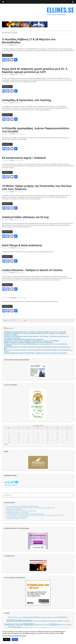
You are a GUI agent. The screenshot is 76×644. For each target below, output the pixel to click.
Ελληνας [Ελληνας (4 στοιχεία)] (64, 625)
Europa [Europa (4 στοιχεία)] (54, 617)
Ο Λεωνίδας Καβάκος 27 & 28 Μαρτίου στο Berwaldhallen (29, 41)
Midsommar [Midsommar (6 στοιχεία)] (46, 621)
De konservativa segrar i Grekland (24, 158)
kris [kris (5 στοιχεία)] (36, 621)
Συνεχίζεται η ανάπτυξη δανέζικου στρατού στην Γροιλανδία (24, 339)
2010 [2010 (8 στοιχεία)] (10, 617)
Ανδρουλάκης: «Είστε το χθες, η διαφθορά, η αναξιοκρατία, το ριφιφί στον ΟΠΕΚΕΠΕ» (32, 341)
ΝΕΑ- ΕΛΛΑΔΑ (9, 328)
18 (24, 320)
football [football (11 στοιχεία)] (62, 617)
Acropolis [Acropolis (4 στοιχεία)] (18, 617)
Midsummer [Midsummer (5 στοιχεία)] (53, 621)
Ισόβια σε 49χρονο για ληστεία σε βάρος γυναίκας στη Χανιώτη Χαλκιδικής (28, 342)
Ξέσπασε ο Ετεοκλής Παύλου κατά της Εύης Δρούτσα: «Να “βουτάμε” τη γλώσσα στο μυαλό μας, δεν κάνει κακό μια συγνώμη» (37, 337)
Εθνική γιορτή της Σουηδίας (14, 509)
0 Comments (21, 45)
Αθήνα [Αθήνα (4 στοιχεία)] (47, 625)
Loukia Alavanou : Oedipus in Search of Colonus (32, 270)
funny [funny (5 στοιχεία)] (67, 617)
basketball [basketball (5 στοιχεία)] (30, 617)
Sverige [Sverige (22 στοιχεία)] (19, 624)
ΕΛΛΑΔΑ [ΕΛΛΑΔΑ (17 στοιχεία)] (53, 624)
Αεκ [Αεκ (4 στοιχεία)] (44, 625)
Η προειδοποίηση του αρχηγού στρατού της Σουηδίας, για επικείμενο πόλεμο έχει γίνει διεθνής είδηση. (36, 515)
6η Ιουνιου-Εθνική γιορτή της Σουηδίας (17, 517)
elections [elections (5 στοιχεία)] (45, 617)
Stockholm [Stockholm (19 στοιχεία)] (10, 624)
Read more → (7, 55)
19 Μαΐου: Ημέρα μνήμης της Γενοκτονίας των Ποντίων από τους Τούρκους (37, 187)
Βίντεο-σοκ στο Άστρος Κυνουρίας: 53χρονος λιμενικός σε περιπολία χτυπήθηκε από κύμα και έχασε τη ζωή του (38, 351)
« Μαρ (6, 444)
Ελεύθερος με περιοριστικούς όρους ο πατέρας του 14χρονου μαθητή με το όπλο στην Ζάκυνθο (35, 332)
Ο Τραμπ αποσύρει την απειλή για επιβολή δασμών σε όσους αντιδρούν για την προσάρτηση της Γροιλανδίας (36, 345)
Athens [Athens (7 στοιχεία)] (25, 617)
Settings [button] (7, 639)
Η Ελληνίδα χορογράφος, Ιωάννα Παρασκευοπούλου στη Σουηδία (36, 130)
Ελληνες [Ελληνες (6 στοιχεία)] (69, 624)
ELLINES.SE (60, 10)
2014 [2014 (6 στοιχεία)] (13, 617)
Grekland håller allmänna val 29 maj (25, 217)
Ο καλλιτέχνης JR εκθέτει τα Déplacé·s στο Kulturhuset (21, 511)
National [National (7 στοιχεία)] (60, 621)
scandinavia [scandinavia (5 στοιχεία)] (66, 621)
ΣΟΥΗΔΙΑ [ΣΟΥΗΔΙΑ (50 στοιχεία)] (15, 628)
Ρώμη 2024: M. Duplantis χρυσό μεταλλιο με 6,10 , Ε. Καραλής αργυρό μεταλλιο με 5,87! (35, 70)
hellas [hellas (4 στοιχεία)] (33, 621)
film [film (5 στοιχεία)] (57, 617)
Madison (5, 45)
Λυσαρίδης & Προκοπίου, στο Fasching (27, 100)
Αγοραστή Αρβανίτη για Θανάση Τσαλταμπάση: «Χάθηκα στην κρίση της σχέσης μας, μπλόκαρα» (36, 353)
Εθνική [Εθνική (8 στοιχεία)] (59, 624)
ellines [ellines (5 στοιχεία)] (50, 617)
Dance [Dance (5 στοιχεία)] (40, 617)
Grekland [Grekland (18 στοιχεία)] (27, 620)
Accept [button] (15, 639)
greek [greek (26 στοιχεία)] (19, 620)
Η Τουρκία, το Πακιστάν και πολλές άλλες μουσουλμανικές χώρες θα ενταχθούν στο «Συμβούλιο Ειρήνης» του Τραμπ (35, 334)
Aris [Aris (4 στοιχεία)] (21, 617)
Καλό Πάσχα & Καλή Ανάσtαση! (22, 245)
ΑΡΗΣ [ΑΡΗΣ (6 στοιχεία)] (41, 624)
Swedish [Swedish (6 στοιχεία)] (37, 624)
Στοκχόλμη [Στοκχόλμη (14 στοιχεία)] (26, 628)
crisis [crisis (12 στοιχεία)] (36, 617)
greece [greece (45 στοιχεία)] (11, 620)
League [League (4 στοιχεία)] (40, 621)
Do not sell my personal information (14, 636)
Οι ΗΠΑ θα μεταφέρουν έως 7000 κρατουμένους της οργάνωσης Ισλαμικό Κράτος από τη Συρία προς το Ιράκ (38, 348)
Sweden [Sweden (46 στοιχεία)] (29, 624)
